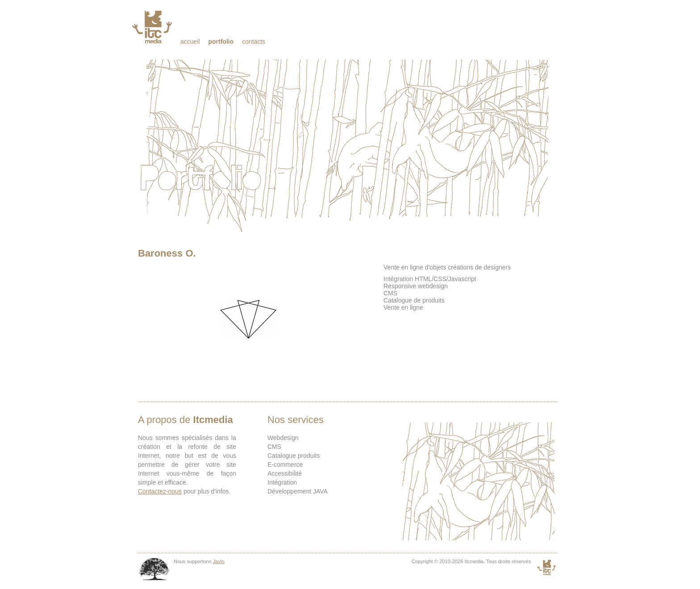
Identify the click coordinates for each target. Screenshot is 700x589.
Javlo (219, 561)
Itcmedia (153, 27)
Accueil (190, 41)
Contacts (254, 41)
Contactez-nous (160, 491)
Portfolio (221, 41)
